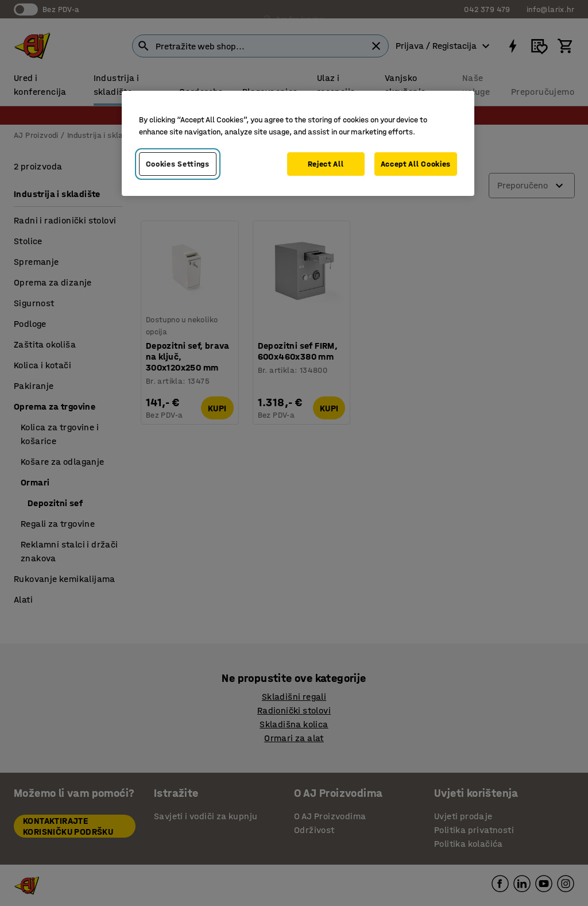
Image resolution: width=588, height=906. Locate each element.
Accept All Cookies (416, 164)
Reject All (326, 164)
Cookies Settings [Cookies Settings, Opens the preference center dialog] (178, 164)
